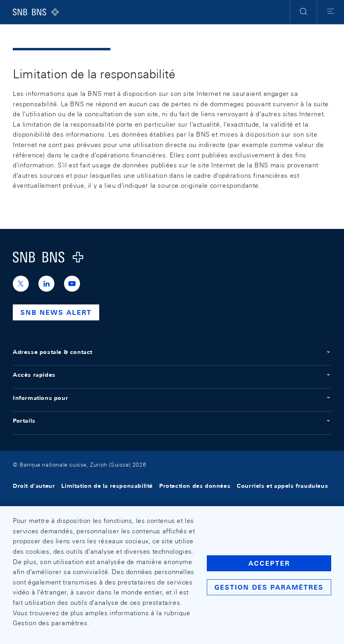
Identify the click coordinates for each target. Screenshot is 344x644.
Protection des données (195, 486)
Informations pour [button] (172, 398)
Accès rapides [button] (172, 375)
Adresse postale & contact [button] (172, 352)
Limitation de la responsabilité (107, 486)
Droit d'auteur (34, 486)
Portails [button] (172, 421)
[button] (303, 12)
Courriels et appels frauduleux (282, 486)
